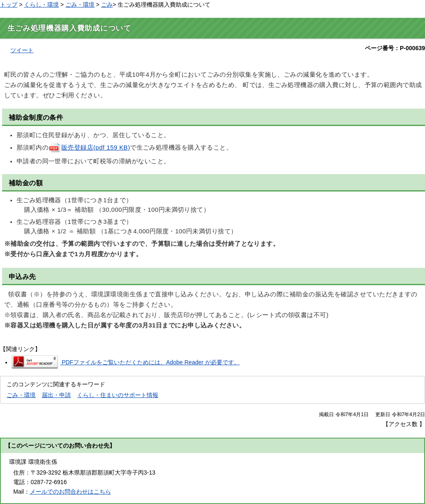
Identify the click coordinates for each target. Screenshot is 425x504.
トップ (9, 5)
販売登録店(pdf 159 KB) (89, 148)
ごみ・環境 (80, 5)
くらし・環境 (41, 5)
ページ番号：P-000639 (395, 48)
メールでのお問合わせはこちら (70, 492)
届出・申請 (56, 395)
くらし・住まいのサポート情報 (118, 395)
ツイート (22, 50)
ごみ (107, 5)
